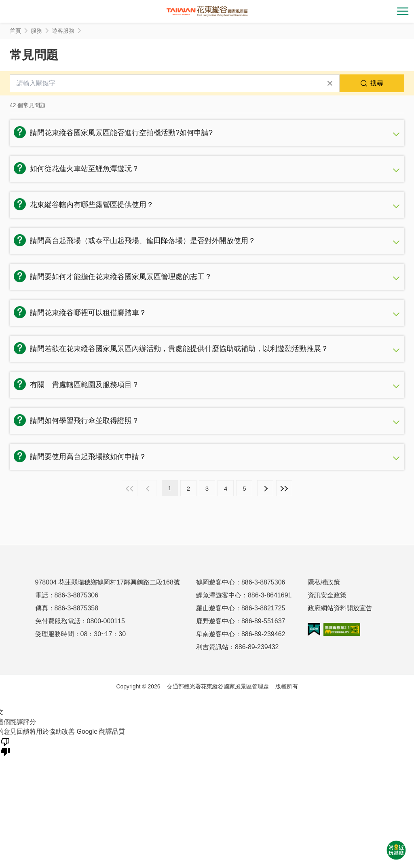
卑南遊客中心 (215, 634)
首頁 (15, 31)
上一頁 (149, 488)
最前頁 (130, 488)
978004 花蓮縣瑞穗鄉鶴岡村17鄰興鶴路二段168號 (108, 582)
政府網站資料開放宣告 (340, 608)
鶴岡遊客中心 (215, 582)
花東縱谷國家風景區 (207, 11)
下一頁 (265, 488)
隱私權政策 (324, 582)
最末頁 (284, 488)
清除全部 (330, 83)
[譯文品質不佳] (5, 746)
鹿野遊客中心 (215, 621)
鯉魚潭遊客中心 (219, 595)
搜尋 (377, 83)
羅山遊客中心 (215, 608)
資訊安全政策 (327, 595)
